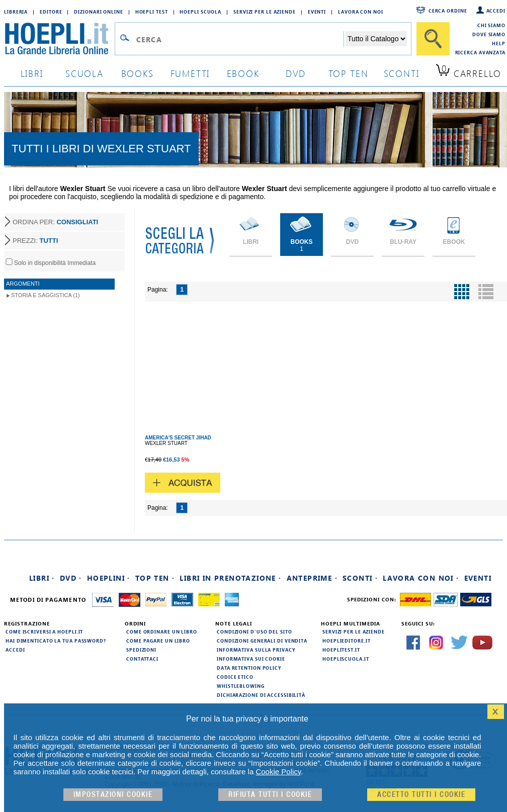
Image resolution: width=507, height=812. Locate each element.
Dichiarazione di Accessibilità (261, 695)
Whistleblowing (241, 686)
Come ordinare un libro (162, 631)
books (138, 73)
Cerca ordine (448, 11)
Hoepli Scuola (200, 12)
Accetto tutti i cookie (421, 795)
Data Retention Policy (249, 668)
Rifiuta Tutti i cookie (270, 795)
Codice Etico (235, 677)
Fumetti (190, 73)
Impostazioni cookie (113, 795)
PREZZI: (35, 241)
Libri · (42, 578)
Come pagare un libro (158, 641)
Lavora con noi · (421, 578)
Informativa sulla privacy (256, 650)
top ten (349, 73)
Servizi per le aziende (265, 12)
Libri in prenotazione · (230, 578)
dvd (296, 73)
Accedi (496, 11)
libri (32, 73)
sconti (402, 73)
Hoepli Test (152, 12)
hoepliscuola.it (346, 659)
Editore (51, 12)
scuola (84, 73)
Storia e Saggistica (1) (46, 295)
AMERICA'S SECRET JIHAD (178, 438)
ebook (243, 73)
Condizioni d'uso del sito (255, 631)
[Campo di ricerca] (240, 39)
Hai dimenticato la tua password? (56, 641)
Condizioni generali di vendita (262, 641)
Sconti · (360, 578)
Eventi (317, 12)
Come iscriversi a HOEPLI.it (44, 631)
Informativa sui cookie (251, 659)
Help (499, 43)
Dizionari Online (98, 12)
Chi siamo (491, 25)
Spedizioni (141, 650)
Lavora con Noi (361, 12)
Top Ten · (155, 578)
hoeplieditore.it (346, 641)
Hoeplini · (109, 578)
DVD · (71, 578)
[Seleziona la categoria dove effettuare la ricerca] (376, 39)
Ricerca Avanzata (480, 52)
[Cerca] (433, 39)
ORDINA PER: (55, 222)
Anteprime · (312, 578)
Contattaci (142, 659)
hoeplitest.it (341, 650)
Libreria (16, 12)
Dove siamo (489, 34)
